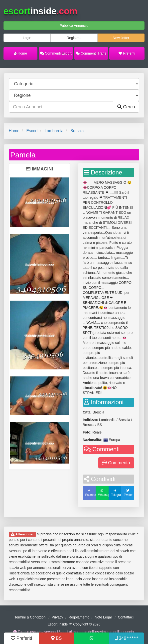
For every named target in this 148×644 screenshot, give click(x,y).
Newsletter (121, 38)
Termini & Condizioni (30, 617)
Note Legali (104, 617)
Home (20, 53)
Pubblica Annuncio (74, 26)
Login (27, 38)
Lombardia (54, 131)
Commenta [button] (116, 463)
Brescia (77, 131)
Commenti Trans (91, 53)
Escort (32, 131)
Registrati (74, 38)
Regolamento (79, 617)
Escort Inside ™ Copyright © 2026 (74, 624)
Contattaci (126, 617)
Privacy (57, 617)
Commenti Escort (56, 53)
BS (57, 638)
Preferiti (127, 53)
